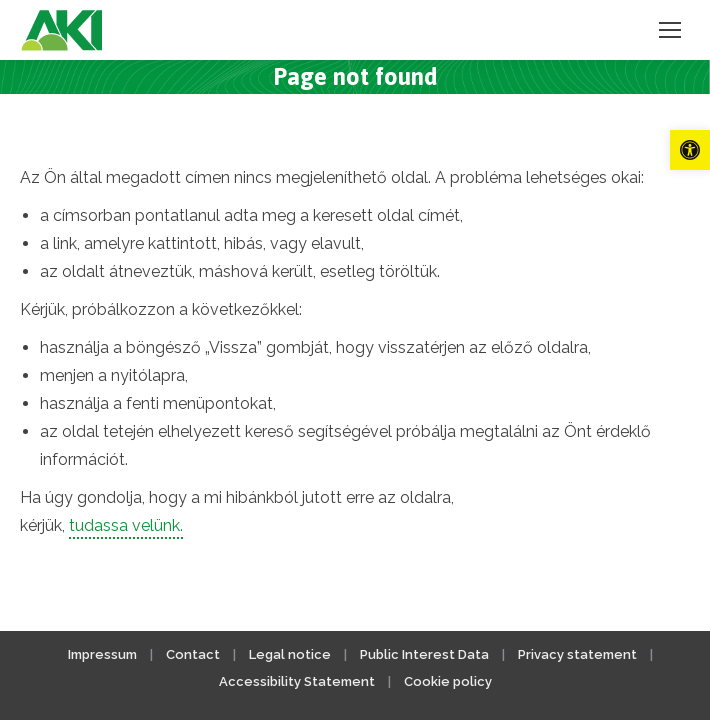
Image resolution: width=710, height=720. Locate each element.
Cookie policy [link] (448, 681)
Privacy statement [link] (577, 654)
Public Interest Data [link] (424, 654)
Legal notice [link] (291, 654)
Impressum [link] (102, 654)
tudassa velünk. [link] (126, 525)
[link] (690, 150)
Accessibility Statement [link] (297, 681)
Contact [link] (193, 654)
